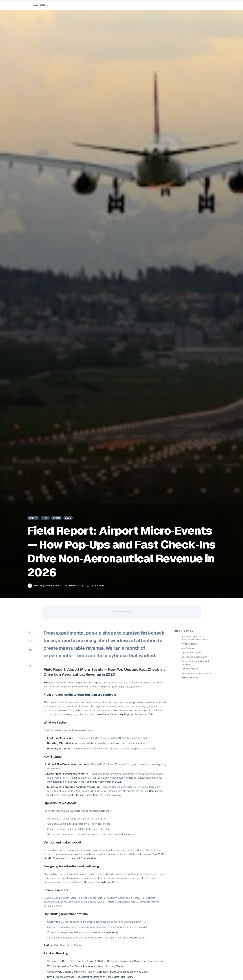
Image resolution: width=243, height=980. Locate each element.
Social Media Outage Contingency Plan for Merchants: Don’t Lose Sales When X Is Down (98, 972)
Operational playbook (192, 653)
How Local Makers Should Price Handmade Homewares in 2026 (84, 782)
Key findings (188, 648)
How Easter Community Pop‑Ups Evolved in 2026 (125, 715)
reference (112, 932)
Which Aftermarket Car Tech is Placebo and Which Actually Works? (86, 966)
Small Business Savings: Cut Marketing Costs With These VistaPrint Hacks (90, 977)
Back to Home (38, 5)
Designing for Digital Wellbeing (102, 882)
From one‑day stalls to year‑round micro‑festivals (195, 638)
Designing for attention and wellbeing (195, 663)
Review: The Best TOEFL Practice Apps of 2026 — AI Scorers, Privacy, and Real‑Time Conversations (105, 961)
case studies (137, 938)
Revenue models (190, 669)
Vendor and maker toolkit (194, 657)
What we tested (190, 644)
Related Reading (190, 677)
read (144, 927)
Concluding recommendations (197, 673)
